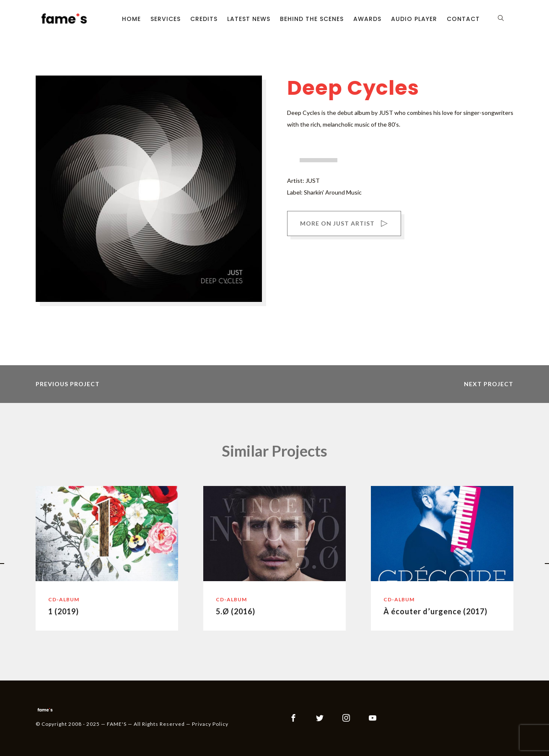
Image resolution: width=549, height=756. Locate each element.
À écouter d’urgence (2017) (435, 611)
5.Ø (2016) (236, 611)
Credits (204, 19)
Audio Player (414, 19)
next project (489, 384)
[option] (107, 558)
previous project (68, 384)
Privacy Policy (210, 724)
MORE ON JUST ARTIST (344, 224)
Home (131, 19)
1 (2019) (63, 611)
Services (166, 19)
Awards (367, 19)
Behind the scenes (312, 19)
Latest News (249, 19)
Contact (463, 19)
